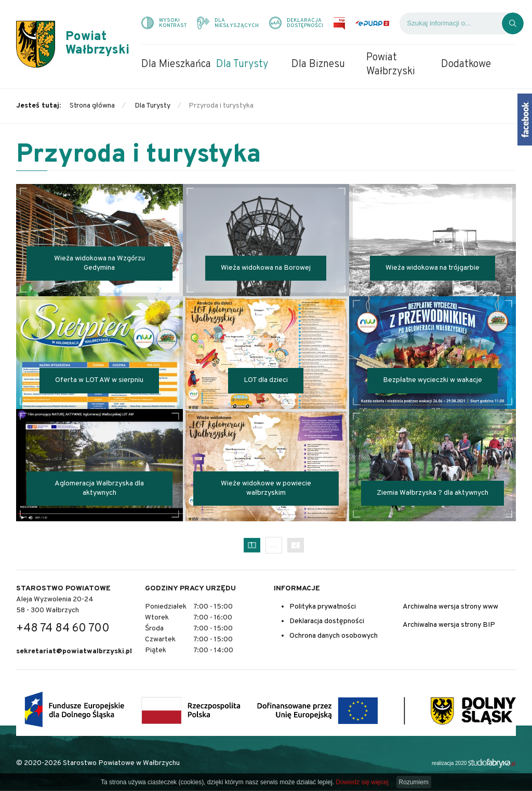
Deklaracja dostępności (327, 621)
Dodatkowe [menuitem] (466, 64)
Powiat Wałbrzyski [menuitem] (391, 65)
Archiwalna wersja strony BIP (449, 625)
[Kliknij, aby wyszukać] (513, 23)
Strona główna (92, 106)
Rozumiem (414, 782)
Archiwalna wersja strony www (450, 607)
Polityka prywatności (323, 607)
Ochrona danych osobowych (334, 636)
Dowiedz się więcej (362, 782)
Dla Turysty (152, 106)
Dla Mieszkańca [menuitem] (176, 64)
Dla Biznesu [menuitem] (318, 64)
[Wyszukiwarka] (451, 23)
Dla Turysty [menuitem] (242, 64)
